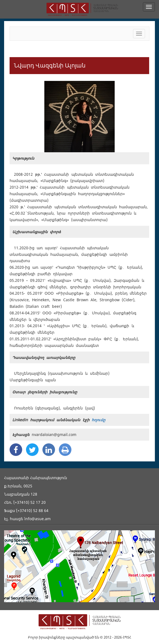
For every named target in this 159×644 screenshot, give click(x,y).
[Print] (65, 450)
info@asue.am (37, 519)
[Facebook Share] (16, 450)
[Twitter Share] (32, 450)
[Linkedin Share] (49, 450)
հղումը (99, 420)
